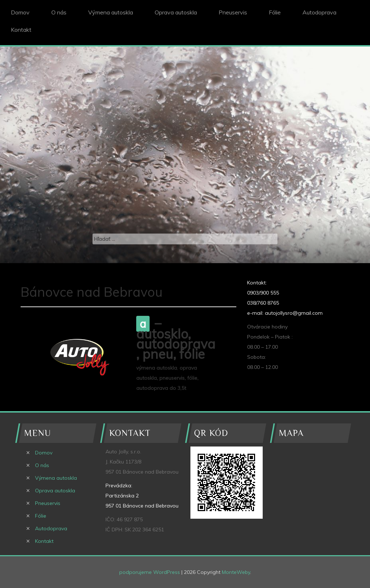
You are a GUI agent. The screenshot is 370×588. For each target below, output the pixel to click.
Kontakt (21, 30)
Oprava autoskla (176, 12)
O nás (59, 12)
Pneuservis (233, 12)
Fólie (275, 12)
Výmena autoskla (111, 12)
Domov (20, 12)
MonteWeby (236, 572)
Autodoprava (319, 12)
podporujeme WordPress (150, 572)
